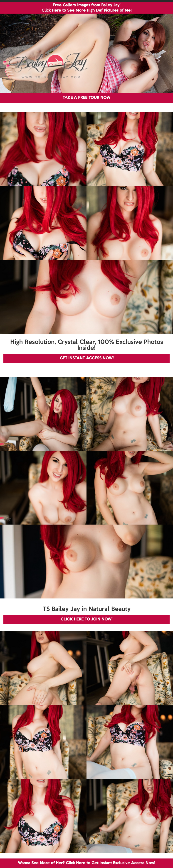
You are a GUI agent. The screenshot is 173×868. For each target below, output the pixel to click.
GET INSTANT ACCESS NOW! (87, 358)
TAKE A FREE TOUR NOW (86, 98)
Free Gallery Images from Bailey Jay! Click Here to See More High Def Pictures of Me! (86, 8)
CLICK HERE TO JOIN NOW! (86, 619)
